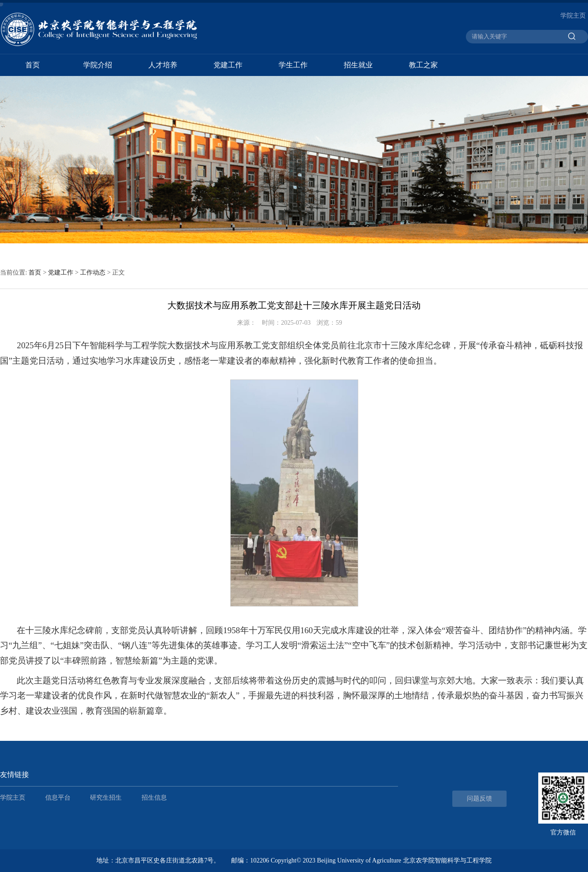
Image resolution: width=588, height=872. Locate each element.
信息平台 (58, 798)
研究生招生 (106, 798)
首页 (33, 65)
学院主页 (573, 16)
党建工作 (228, 65)
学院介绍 (98, 65)
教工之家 (423, 65)
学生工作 (293, 65)
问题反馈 (479, 799)
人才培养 (163, 65)
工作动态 (93, 272)
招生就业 (358, 65)
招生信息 (154, 798)
